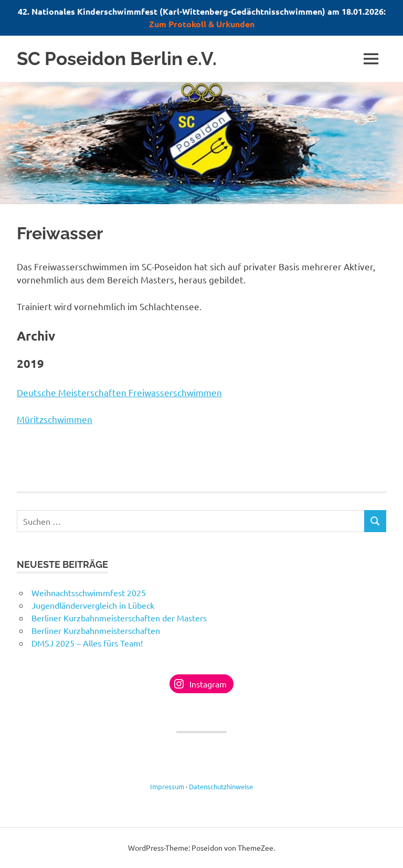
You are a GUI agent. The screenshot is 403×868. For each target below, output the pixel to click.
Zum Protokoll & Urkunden (202, 24)
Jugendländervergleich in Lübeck (93, 605)
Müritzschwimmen (55, 419)
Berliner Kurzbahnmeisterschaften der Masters (119, 618)
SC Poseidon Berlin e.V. (117, 59)
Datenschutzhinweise (221, 786)
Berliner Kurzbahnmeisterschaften (96, 630)
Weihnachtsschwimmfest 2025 (89, 592)
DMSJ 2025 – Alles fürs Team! (87, 643)
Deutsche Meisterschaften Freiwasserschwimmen (119, 392)
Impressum (167, 786)
